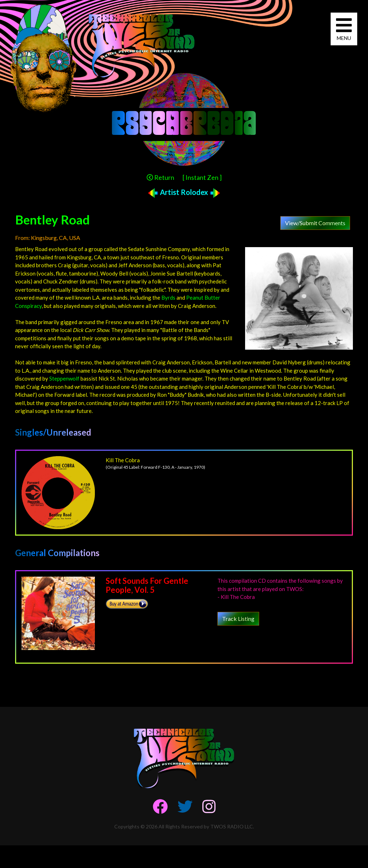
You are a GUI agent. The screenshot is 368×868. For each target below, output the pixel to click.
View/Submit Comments (315, 223)
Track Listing (238, 619)
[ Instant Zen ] (202, 177)
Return (160, 177)
